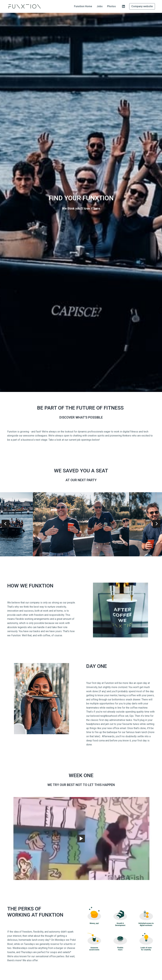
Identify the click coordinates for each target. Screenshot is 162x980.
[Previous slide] (5, 524)
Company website (142, 6)
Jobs (100, 6)
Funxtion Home (83, 6)
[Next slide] (157, 524)
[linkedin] (123, 6)
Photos (111, 6)
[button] (81, 839)
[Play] (81, 839)
